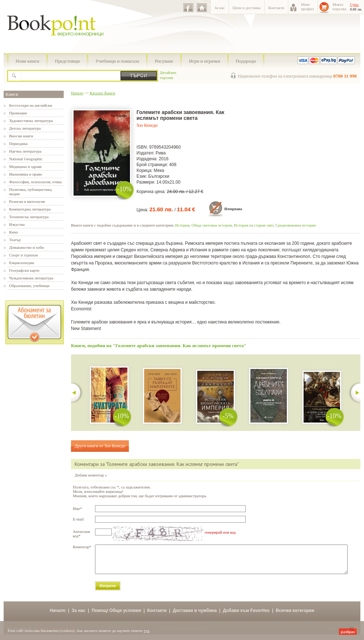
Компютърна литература (30, 209)
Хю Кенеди (147, 125)
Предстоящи (68, 61)
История (182, 225)
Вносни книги (21, 136)
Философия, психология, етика (35, 182)
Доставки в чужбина (195, 616)
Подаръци (246, 61)
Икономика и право (26, 174)
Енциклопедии (22, 263)
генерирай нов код (220, 532)
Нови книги (27, 61)
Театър (15, 240)
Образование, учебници (29, 286)
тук (147, 631)
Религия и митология (27, 201)
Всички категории (295, 616)
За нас (220, 8)
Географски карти (24, 270)
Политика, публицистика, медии (31, 192)
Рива (161, 153)
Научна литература (25, 151)
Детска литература (25, 128)
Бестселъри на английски (31, 105)
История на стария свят (254, 225)
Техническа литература (29, 217)
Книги (12, 94)
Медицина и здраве (25, 166)
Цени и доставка (247, 8)
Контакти (276, 8)
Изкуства (17, 224)
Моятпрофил (307, 7)
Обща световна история (212, 225)
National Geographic (26, 159)
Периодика (18, 144)
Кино (14, 232)
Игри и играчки (204, 61)
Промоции (18, 113)
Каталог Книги (102, 93)
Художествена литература (31, 121)
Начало (77, 93)
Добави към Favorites (246, 616)
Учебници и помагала (117, 61)
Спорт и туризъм (23, 255)
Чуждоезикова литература (31, 278)
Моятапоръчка (339, 7)
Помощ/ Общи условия (116, 616)
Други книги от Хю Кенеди (100, 446)
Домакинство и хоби (26, 247)
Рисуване (164, 61)
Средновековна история (295, 225)
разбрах (348, 632)
